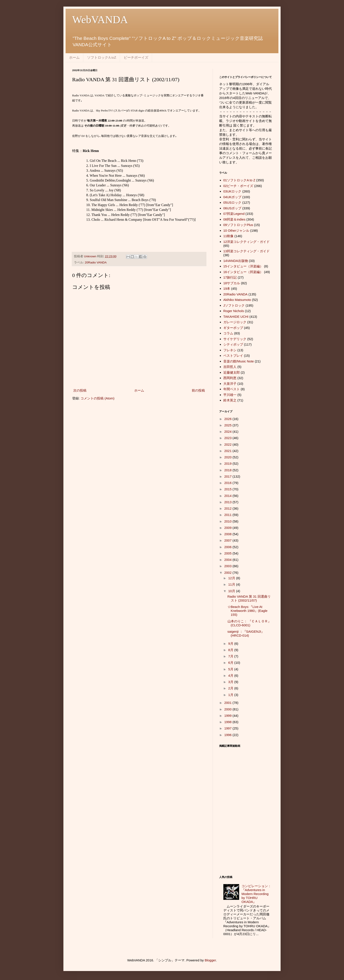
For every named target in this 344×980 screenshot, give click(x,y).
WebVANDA (100, 20)
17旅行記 (230, 277)
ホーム (74, 57)
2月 (231, 688)
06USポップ (232, 208)
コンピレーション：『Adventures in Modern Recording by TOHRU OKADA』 (256, 894)
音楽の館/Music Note (239, 361)
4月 (231, 675)
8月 (231, 650)
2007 (228, 540)
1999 (228, 716)
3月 (231, 682)
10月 (232, 591)
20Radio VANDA (96, 262)
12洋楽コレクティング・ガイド (247, 242)
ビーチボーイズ (136, 57)
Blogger (210, 960)
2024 (228, 432)
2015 (228, 489)
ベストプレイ (233, 356)
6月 (231, 663)
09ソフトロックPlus (238, 225)
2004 (228, 560)
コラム (228, 333)
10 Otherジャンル (236, 230)
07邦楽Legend (234, 214)
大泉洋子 (230, 384)
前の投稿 (198, 390)
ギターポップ (233, 328)
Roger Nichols (234, 311)
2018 (228, 470)
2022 (228, 444)
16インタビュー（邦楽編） (243, 272)
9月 (231, 644)
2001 (228, 703)
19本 (227, 289)
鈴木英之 (230, 400)
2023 (228, 438)
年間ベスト (232, 389)
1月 (231, 695)
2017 (228, 476)
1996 (228, 735)
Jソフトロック (234, 305)
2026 (228, 419)
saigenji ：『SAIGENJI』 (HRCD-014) (246, 633)
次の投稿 (80, 390)
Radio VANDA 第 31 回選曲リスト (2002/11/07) (249, 598)
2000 (228, 709)
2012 (228, 508)
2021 (228, 451)
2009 (228, 528)
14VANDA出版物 (236, 261)
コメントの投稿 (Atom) (97, 398)
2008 (228, 534)
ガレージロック (235, 322)
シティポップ (233, 344)
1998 (228, 722)
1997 (228, 728)
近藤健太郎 (232, 372)
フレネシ (230, 350)
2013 (228, 502)
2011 (228, 515)
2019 (228, 464)
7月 (231, 656)
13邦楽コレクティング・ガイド (247, 251)
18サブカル (232, 283)
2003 (228, 566)
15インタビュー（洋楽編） (243, 266)
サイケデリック (235, 339)
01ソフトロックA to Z (239, 180)
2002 (228, 573)
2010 (228, 521)
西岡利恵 (230, 378)
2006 (228, 547)
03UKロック (232, 191)
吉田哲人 (230, 367)
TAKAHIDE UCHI (236, 317)
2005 (228, 553)
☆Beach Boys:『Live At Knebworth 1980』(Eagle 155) (248, 611)
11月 (232, 584)
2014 (228, 496)
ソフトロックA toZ (102, 57)
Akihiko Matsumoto (237, 300)
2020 (228, 457)
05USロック (232, 202)
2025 (228, 425)
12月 (232, 578)
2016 (228, 483)
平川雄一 (230, 395)
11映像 (228, 236)
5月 (231, 669)
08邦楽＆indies (234, 219)
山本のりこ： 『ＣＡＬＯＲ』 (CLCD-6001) (249, 623)
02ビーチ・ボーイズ (238, 186)
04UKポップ (232, 197)
